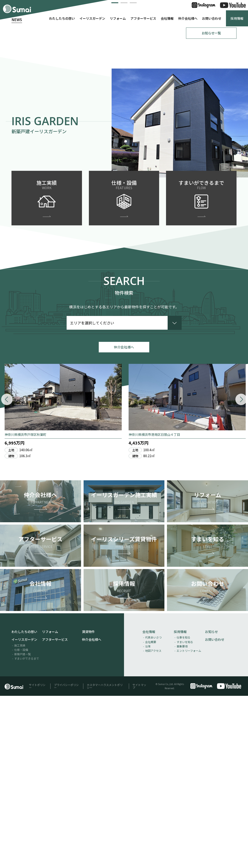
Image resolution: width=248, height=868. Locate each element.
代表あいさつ (153, 809)
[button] (115, 171)
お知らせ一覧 (211, 202)
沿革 (148, 818)
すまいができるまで (27, 831)
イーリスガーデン (92, 18)
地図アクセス (153, 823)
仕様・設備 (21, 822)
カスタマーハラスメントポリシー (105, 858)
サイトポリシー (37, 858)
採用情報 (237, 18)
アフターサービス (143, 18)
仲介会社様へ (188, 18)
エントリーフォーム (189, 823)
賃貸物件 (88, 804)
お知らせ (211, 804)
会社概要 (151, 814)
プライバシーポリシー (66, 858)
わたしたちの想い (62, 18)
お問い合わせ (212, 18)
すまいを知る (185, 814)
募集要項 (182, 818)
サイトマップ (139, 858)
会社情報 (167, 18)
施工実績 (20, 817)
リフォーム (118, 18)
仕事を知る (183, 809)
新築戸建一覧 (23, 826)
